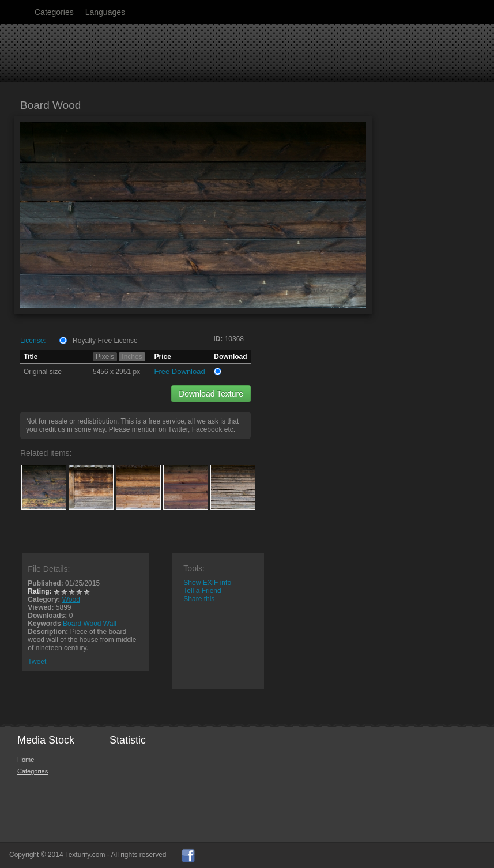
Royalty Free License (105, 341)
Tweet (37, 662)
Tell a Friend (202, 591)
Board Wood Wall (90, 624)
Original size (43, 372)
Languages (105, 12)
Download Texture (211, 394)
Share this (199, 599)
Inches (132, 357)
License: (33, 341)
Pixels (105, 357)
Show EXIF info (207, 583)
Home (26, 760)
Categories (54, 12)
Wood (71, 599)
